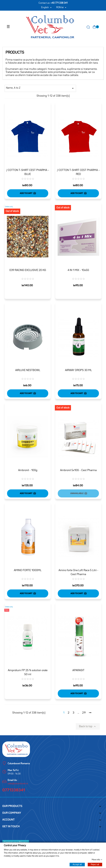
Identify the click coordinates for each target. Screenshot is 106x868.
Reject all (95, 864)
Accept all (77, 864)
